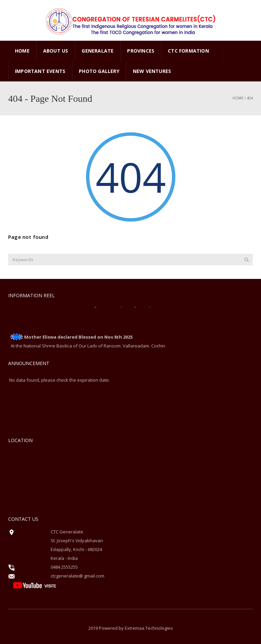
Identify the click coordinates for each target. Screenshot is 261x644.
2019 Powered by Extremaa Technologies (131, 628)
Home (22, 51)
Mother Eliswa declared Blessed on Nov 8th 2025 (78, 338)
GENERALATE (98, 51)
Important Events (40, 71)
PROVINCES (141, 51)
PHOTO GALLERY (99, 71)
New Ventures (152, 71)
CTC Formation (188, 51)
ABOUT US (56, 51)
